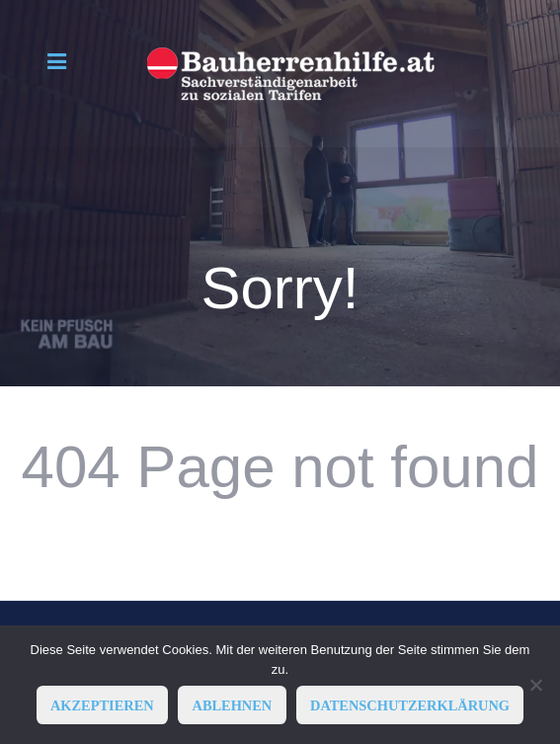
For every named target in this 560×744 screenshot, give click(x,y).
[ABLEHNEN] (535, 685)
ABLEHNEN (232, 705)
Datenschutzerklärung (410, 705)
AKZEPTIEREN (102, 705)
